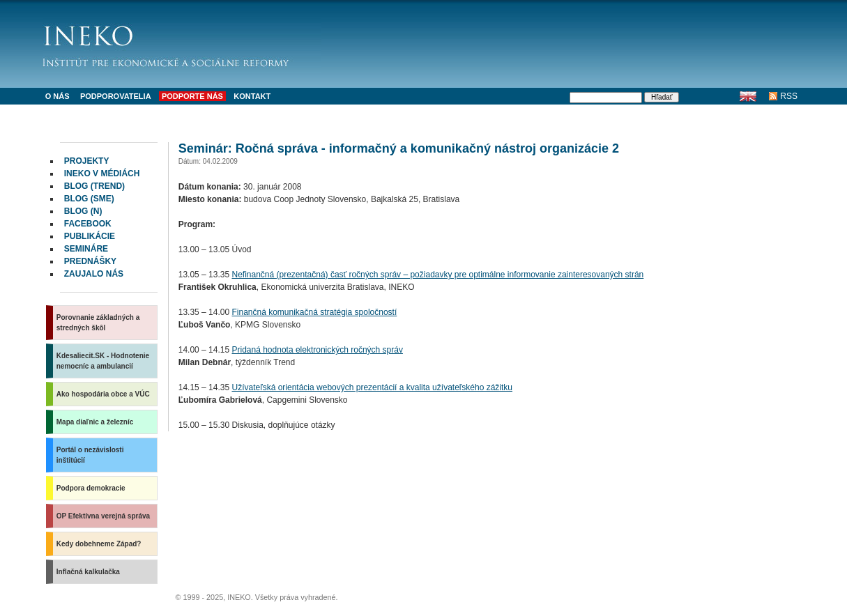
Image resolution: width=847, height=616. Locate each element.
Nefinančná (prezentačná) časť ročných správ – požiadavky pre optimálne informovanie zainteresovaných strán (437, 275)
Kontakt (252, 96)
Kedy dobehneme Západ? (99, 544)
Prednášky (90, 261)
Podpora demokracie (91, 488)
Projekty (87, 161)
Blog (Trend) (94, 186)
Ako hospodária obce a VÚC (103, 394)
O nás (58, 96)
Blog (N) (83, 211)
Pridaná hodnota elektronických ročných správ (317, 350)
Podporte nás (192, 96)
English (748, 96)
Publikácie (90, 236)
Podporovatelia (116, 96)
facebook (88, 224)
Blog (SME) (89, 199)
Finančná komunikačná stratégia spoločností (314, 312)
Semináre (86, 249)
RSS (789, 96)
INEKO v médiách (102, 174)
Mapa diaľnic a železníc (95, 422)
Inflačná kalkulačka (88, 572)
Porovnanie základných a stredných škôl (98, 323)
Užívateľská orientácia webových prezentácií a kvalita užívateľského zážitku (372, 387)
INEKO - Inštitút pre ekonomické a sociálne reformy (182, 42)
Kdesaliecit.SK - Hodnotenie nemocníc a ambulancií (103, 361)
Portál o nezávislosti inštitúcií (90, 455)
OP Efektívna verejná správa (103, 516)
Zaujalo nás (94, 274)
